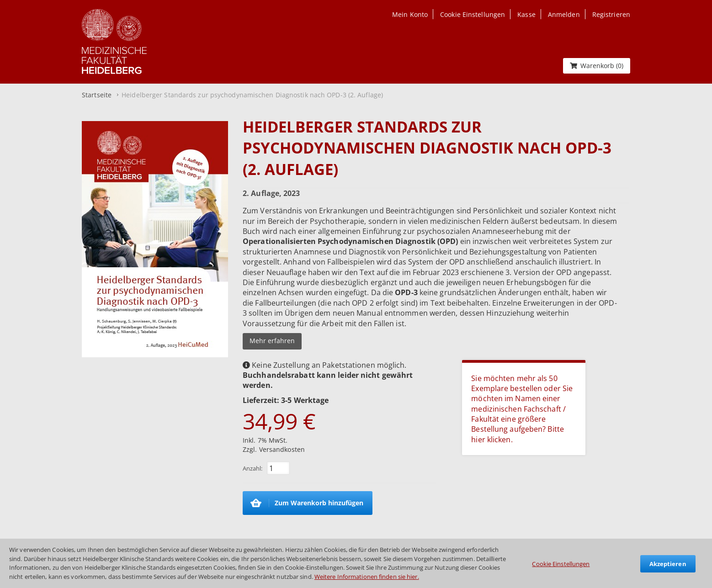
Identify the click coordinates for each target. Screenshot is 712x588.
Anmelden (564, 14)
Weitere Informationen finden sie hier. (367, 577)
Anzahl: (252, 468)
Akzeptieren (668, 564)
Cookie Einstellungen (561, 564)
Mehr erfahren (272, 341)
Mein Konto (410, 14)
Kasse (526, 14)
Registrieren (611, 14)
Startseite (97, 95)
